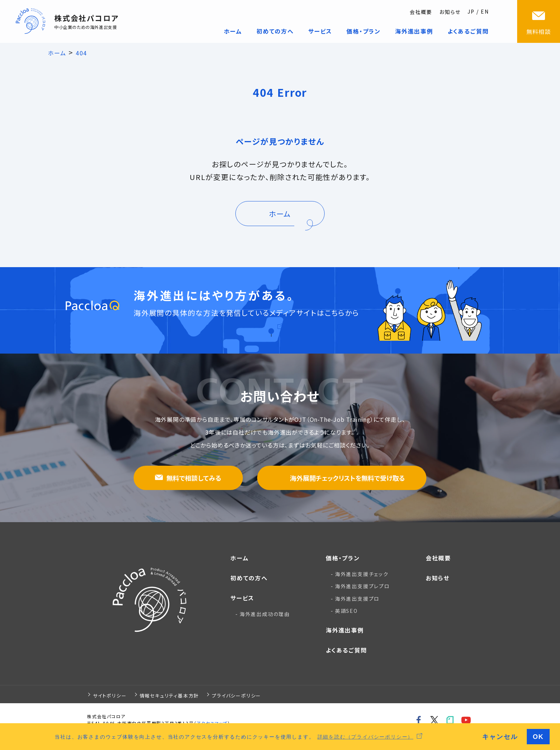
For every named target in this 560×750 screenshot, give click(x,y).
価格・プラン (343, 558)
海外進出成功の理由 (265, 614)
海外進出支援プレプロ (362, 586)
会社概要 (421, 12)
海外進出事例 (345, 630)
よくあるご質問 (346, 650)
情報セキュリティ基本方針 (169, 696)
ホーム (239, 558)
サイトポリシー (110, 696)
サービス (242, 598)
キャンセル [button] (500, 737)
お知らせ (450, 12)
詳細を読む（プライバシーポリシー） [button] (366, 737)
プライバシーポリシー (236, 696)
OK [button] (538, 737)
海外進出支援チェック (362, 574)
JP (471, 11)
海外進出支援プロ (357, 599)
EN (485, 11)
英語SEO (346, 611)
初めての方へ (249, 578)
